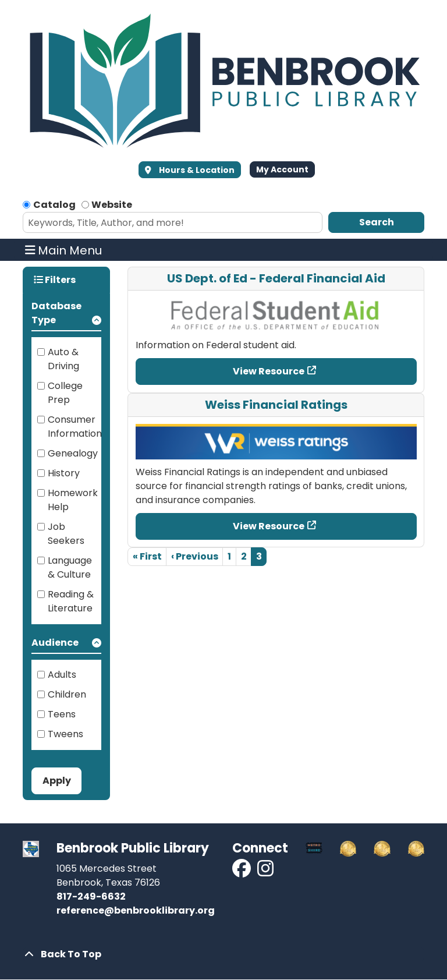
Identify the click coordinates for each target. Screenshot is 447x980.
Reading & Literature (71, 601)
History (64, 473)
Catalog (54, 205)
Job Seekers (66, 534)
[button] (66, 315)
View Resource (269, 371)
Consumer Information (75, 427)
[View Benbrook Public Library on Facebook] (242, 872)
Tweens (65, 734)
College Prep (65, 393)
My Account (282, 169)
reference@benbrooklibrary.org (136, 910)
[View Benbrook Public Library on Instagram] (265, 872)
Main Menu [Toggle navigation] (64, 250)
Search (377, 222)
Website (112, 205)
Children (67, 694)
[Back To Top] (223, 954)
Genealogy (73, 453)
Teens (62, 714)
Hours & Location (196, 170)
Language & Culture (70, 567)
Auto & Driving (63, 359)
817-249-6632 (91, 896)
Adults (62, 675)
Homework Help (73, 500)
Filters (55, 280)
